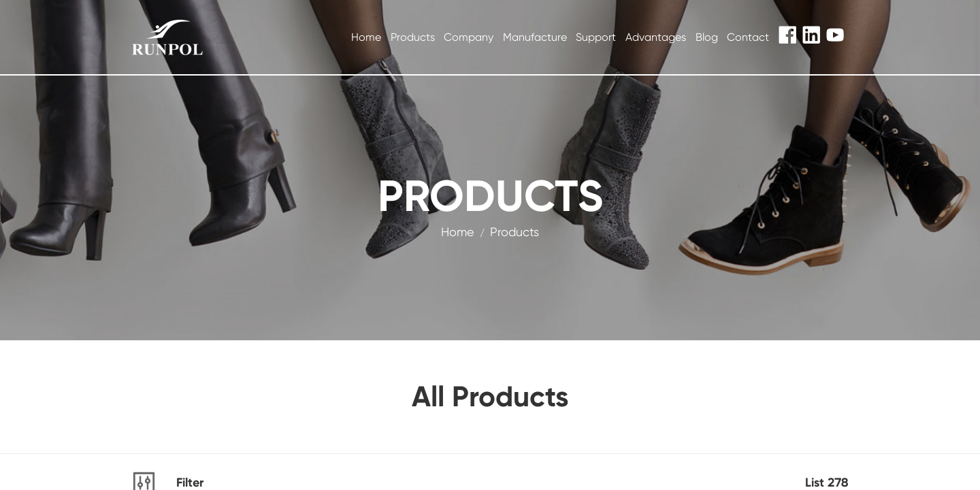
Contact (748, 37)
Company (469, 37)
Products (413, 37)
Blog (707, 37)
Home (366, 37)
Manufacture (535, 37)
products (514, 232)
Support (596, 37)
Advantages (656, 37)
